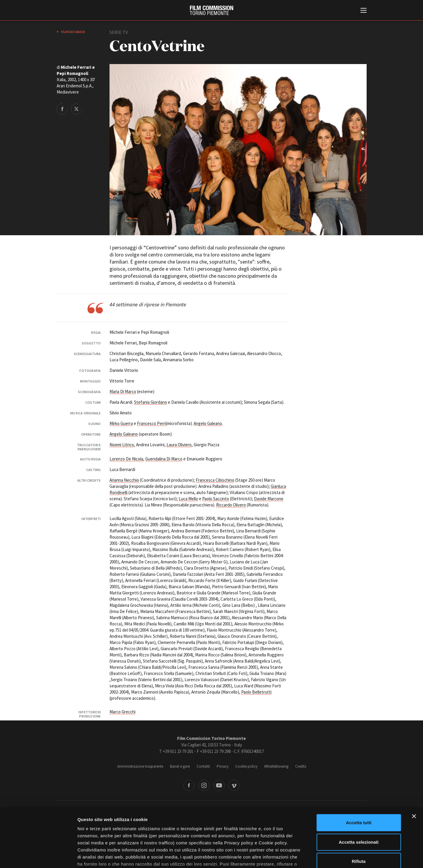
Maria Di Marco (123, 392)
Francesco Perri (151, 423)
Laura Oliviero (179, 445)
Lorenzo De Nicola (126, 459)
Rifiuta (359, 816)
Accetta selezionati (359, 797)
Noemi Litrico (122, 445)
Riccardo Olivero (231, 505)
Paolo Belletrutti (256, 692)
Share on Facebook (62, 108)
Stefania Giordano (151, 402)
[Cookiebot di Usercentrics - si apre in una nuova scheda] (38, 856)
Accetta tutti (359, 778)
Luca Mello (188, 499)
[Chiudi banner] (414, 771)
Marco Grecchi (123, 712)
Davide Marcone (269, 499)
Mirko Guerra (121, 423)
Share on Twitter (76, 108)
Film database (73, 32)
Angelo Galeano (208, 423)
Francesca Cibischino (215, 480)
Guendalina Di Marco (164, 459)
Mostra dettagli (311, 856)
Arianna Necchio (124, 480)
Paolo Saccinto (216, 499)
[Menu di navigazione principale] (364, 11)
